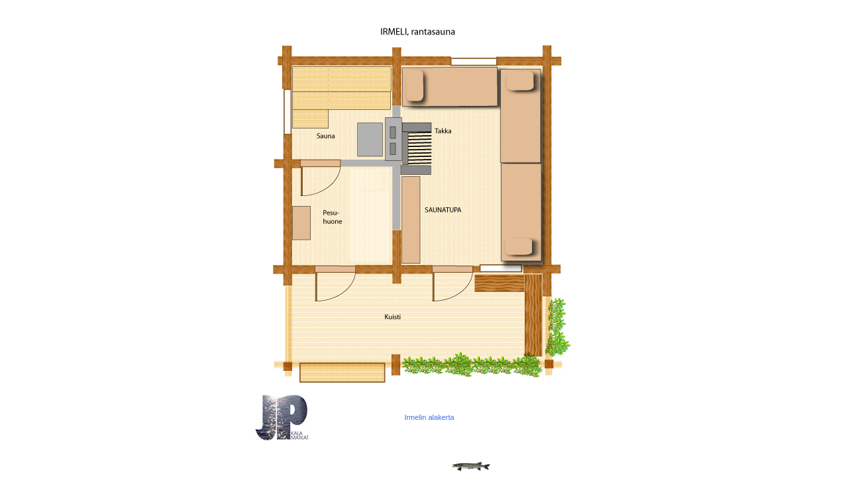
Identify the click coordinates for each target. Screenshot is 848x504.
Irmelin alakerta (429, 417)
